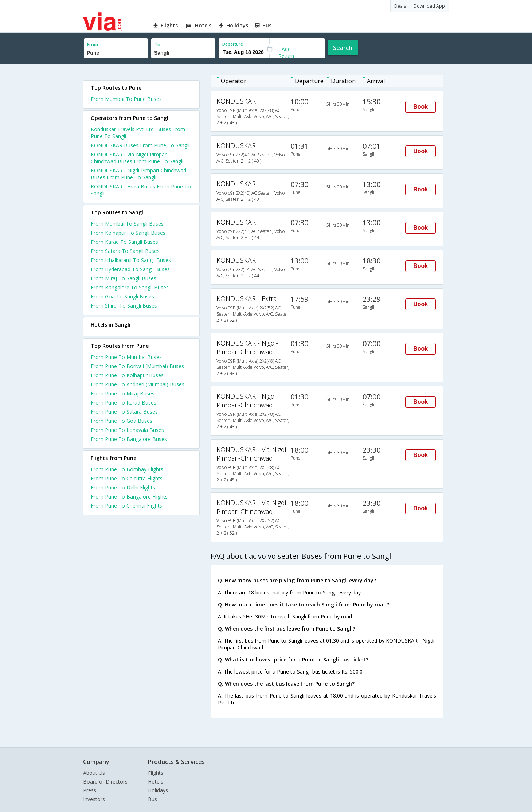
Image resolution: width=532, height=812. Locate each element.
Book (420, 107)
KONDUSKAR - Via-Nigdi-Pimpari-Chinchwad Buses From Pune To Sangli (137, 158)
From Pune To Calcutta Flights (127, 478)
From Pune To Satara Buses (124, 412)
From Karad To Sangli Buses (124, 242)
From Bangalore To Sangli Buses (130, 287)
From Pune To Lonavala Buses (127, 430)
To (157, 45)
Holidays (158, 790)
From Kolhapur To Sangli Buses (128, 233)
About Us (94, 773)
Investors (94, 799)
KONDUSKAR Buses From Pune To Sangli (140, 145)
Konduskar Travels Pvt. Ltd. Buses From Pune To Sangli (138, 133)
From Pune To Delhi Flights (123, 487)
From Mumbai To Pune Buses (126, 99)
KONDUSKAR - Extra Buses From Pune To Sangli (141, 190)
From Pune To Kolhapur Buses (127, 375)
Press (90, 790)
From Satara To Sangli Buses (125, 251)
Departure (233, 44)
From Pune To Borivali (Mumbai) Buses (137, 366)
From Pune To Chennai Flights (126, 506)
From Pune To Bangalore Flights (129, 497)
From (93, 45)
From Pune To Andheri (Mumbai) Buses (138, 384)
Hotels (156, 782)
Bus (152, 799)
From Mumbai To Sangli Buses (127, 224)
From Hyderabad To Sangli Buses (130, 269)
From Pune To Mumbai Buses (126, 357)
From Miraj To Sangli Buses (124, 278)
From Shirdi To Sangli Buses (124, 306)
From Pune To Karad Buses (124, 403)
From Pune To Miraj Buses (123, 393)
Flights (156, 773)
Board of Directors (105, 782)
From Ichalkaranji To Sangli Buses (131, 260)
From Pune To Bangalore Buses (129, 439)
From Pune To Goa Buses (122, 421)
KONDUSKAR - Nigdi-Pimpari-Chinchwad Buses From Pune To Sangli (138, 174)
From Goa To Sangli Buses (122, 296)
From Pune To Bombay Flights (127, 469)
